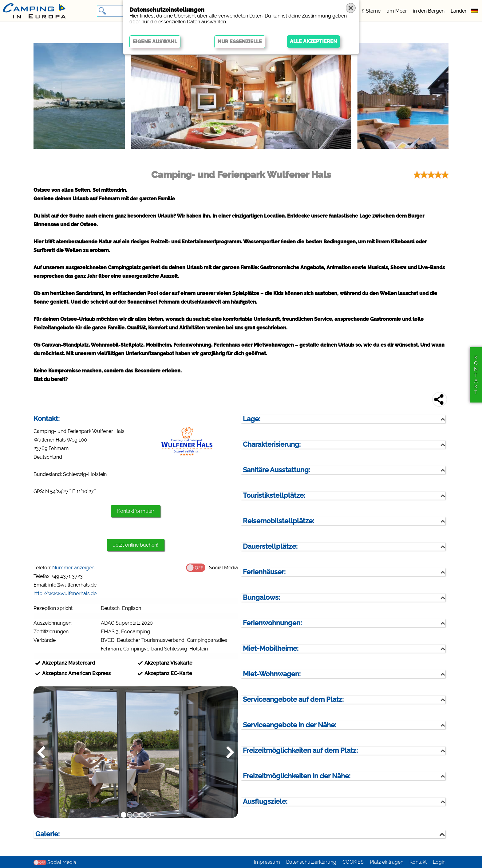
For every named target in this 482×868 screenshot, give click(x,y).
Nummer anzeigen (73, 568)
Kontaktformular (136, 511)
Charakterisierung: (272, 444)
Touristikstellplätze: (274, 495)
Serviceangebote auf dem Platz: (293, 699)
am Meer (397, 11)
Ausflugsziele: (265, 801)
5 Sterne (371, 11)
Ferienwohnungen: (272, 623)
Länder (459, 11)
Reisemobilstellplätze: (279, 521)
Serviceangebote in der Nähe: (290, 725)
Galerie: (47, 834)
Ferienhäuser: (264, 572)
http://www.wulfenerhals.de (65, 593)
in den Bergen (429, 11)
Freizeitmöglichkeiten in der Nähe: (297, 776)
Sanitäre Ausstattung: (277, 470)
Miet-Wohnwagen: (272, 674)
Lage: (252, 419)
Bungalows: (261, 597)
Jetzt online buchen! (136, 545)
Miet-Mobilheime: (271, 648)
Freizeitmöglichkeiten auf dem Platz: (300, 750)
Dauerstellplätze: (270, 546)
